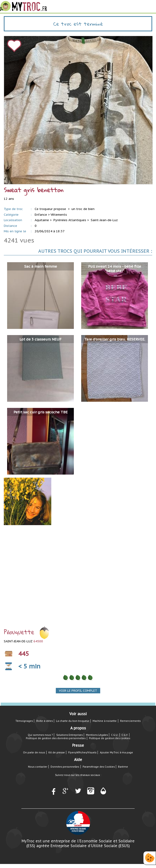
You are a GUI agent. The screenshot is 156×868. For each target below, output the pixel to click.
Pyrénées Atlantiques (70, 220)
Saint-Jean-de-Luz (104, 220)
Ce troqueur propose (51, 209)
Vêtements (59, 215)
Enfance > (42, 215)
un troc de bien (83, 209)
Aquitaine (42, 220)
